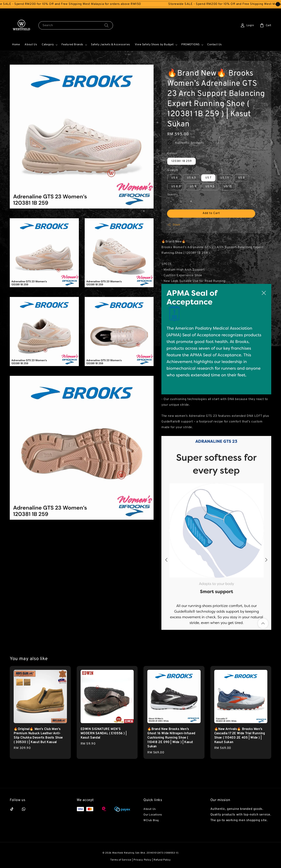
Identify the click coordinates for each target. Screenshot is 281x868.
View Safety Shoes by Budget (154, 45)
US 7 (208, 178)
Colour (172, 153)
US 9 (193, 187)
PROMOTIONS (190, 45)
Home (16, 45)
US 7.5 (225, 178)
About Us (31, 45)
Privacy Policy (142, 860)
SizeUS (173, 170)
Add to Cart (211, 213)
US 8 (242, 178)
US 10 (228, 187)
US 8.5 (176, 187)
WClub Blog (151, 820)
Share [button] (174, 225)
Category (48, 45)
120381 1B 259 (181, 161)
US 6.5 (192, 178)
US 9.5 (210, 187)
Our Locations (153, 815)
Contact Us (215, 45)
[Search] (107, 25)
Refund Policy (162, 860)
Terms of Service (121, 860)
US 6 (175, 178)
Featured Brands (72, 45)
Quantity (172, 195)
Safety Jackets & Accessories (111, 45)
